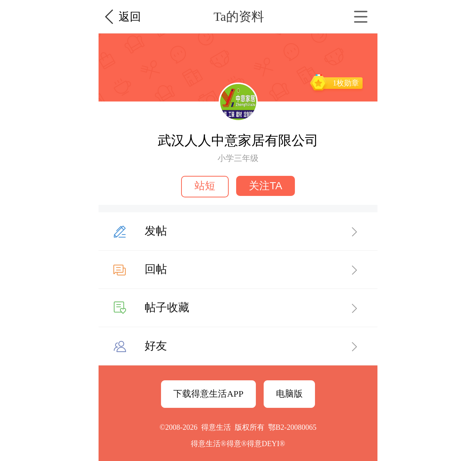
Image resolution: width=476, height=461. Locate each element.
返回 (130, 17)
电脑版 (289, 394)
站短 (205, 186)
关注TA (266, 186)
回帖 (156, 269)
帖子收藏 (167, 307)
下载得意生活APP (208, 394)
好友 (156, 346)
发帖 (156, 231)
